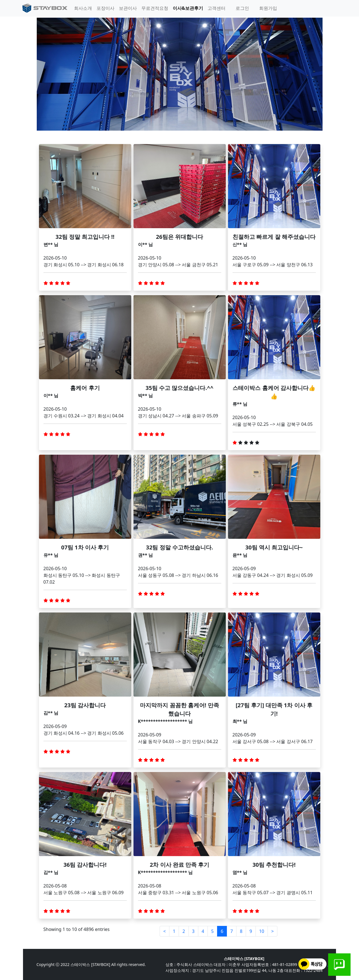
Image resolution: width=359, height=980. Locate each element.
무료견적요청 (155, 8)
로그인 (242, 8)
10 (262, 931)
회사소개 (83, 8)
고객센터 (217, 8)
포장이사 (105, 8)
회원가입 (268, 8)
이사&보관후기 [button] (188, 8)
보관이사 (128, 8)
